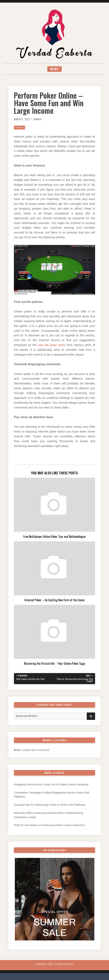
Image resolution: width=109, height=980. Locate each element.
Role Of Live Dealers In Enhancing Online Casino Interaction (49, 827)
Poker (20, 128)
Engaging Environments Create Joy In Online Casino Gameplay (51, 786)
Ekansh (40, 120)
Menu (54, 69)
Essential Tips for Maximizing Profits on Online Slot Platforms (50, 806)
